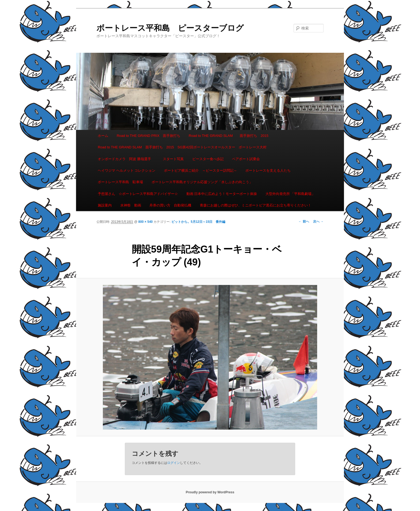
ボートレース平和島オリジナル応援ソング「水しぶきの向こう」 (202, 182)
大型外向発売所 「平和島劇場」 (290, 194)
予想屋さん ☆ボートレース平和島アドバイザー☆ (138, 194)
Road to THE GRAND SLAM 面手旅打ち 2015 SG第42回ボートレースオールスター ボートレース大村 (182, 147)
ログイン (174, 463)
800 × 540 (145, 222)
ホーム (103, 136)
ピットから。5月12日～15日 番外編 (198, 222)
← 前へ (304, 221)
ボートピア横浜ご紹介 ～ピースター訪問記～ (200, 170)
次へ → (318, 221)
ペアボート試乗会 (246, 159)
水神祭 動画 (131, 205)
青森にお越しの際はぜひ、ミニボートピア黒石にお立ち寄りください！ (256, 205)
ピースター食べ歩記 (208, 159)
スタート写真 (173, 159)
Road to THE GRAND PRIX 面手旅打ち (149, 136)
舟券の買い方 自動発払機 (170, 205)
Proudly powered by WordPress (210, 492)
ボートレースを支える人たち (268, 170)
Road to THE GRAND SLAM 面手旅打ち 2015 (229, 136)
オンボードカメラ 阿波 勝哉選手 (126, 159)
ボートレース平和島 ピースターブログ (170, 28)
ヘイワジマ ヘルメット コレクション (127, 170)
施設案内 (105, 205)
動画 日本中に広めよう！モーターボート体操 (222, 194)
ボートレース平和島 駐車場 (120, 182)
